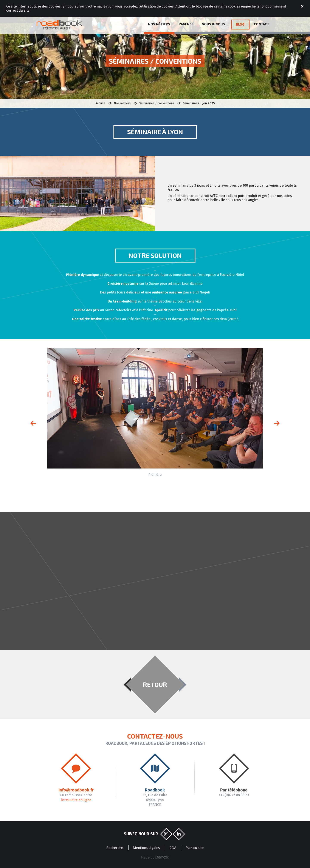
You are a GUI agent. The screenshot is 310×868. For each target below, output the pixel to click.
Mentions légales (146, 847)
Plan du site (195, 847)
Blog (240, 24)
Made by (155, 857)
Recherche (115, 847)
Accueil (100, 103)
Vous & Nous (214, 24)
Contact (261, 24)
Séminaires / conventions (157, 103)
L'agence (186, 24)
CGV (173, 847)
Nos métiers (159, 24)
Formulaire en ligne (76, 800)
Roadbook (60, 25)
